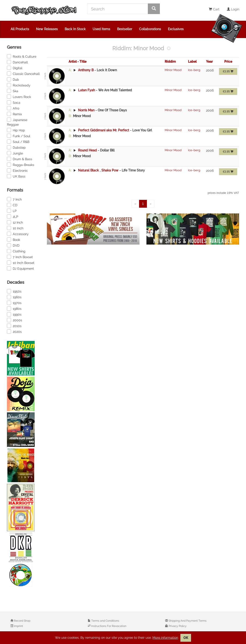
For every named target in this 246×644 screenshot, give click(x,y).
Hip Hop (16, 130)
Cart (214, 9)
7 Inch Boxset (20, 257)
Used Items (101, 29)
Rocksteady (19, 85)
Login (233, 9)
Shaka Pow (110, 170)
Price (228, 62)
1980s (14, 308)
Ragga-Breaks (21, 165)
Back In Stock (75, 29)
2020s (14, 331)
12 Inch (15, 222)
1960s (14, 297)
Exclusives (176, 29)
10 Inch (15, 228)
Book (14, 239)
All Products (20, 29)
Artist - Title (77, 62)
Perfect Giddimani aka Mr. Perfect (104, 130)
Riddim (170, 62)
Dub (13, 79)
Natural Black (88, 170)
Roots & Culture (22, 56)
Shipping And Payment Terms (187, 621)
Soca (14, 102)
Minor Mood (173, 70)
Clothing (16, 251)
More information (165, 638)
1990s (14, 314)
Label (192, 62)
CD (12, 205)
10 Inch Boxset (21, 263)
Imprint (18, 626)
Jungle (15, 153)
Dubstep (16, 147)
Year (209, 62)
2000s (15, 320)
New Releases (47, 29)
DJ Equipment (20, 268)
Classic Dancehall (23, 74)
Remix (14, 114)
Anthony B (86, 70)
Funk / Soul (19, 136)
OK (186, 638)
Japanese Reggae (17, 122)
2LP (13, 216)
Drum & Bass (20, 159)
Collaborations (150, 29)
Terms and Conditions (105, 621)
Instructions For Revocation (108, 626)
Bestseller (125, 29)
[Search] (118, 9)
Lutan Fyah (87, 90)
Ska (13, 91)
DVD (13, 245)
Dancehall (17, 62)
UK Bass (16, 176)
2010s (14, 326)
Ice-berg (194, 70)
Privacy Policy (177, 626)
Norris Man (86, 110)
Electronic (17, 170)
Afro (13, 108)
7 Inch (14, 199)
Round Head (87, 150)
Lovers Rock (19, 97)
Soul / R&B (18, 142)
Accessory (18, 234)
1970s (14, 303)
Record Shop (22, 621)
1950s (14, 291)
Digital (15, 68)
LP (12, 211)
